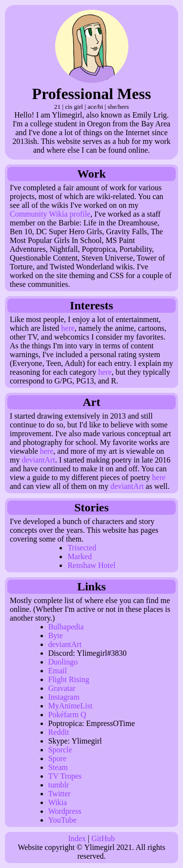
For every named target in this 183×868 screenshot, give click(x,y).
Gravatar (62, 688)
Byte (56, 636)
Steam (58, 767)
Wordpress (65, 811)
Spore (57, 758)
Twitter (60, 794)
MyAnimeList (71, 706)
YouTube (62, 820)
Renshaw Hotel (91, 565)
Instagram (64, 697)
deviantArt (38, 460)
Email (58, 671)
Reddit (59, 732)
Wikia (58, 802)
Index (77, 838)
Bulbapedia (66, 627)
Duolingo (63, 662)
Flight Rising (69, 679)
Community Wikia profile (50, 214)
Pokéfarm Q (67, 715)
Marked (80, 556)
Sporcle (60, 750)
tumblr (59, 785)
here (68, 328)
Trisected (82, 548)
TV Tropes (65, 776)
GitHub (103, 838)
